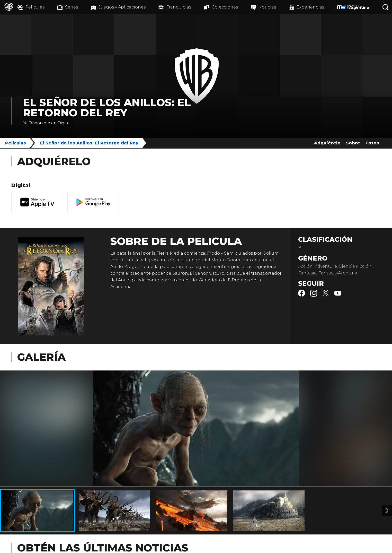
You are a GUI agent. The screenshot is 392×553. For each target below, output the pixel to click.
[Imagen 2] (387, 511)
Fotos (372, 143)
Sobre (353, 143)
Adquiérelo (327, 143)
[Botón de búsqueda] (386, 7)
